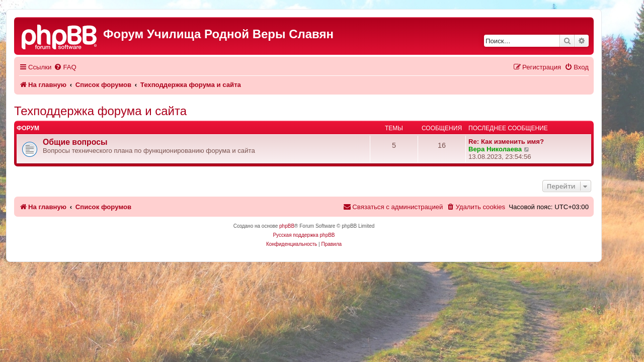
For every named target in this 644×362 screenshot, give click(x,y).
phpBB (305, 226)
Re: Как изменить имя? (524, 142)
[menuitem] (83, 67)
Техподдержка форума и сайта (118, 111)
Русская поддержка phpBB (322, 235)
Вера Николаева (513, 149)
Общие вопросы (93, 142)
